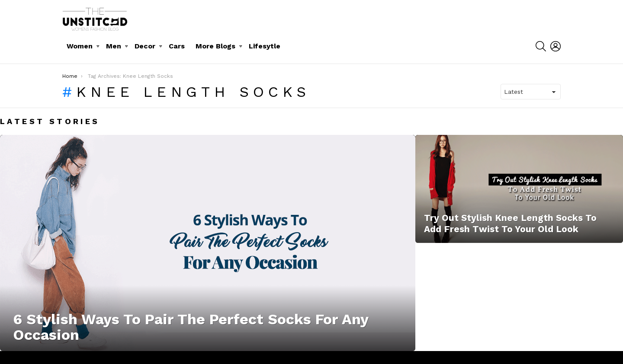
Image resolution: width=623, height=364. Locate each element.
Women (80, 46)
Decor (145, 46)
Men (114, 46)
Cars (177, 46)
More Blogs (215, 46)
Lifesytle (265, 46)
